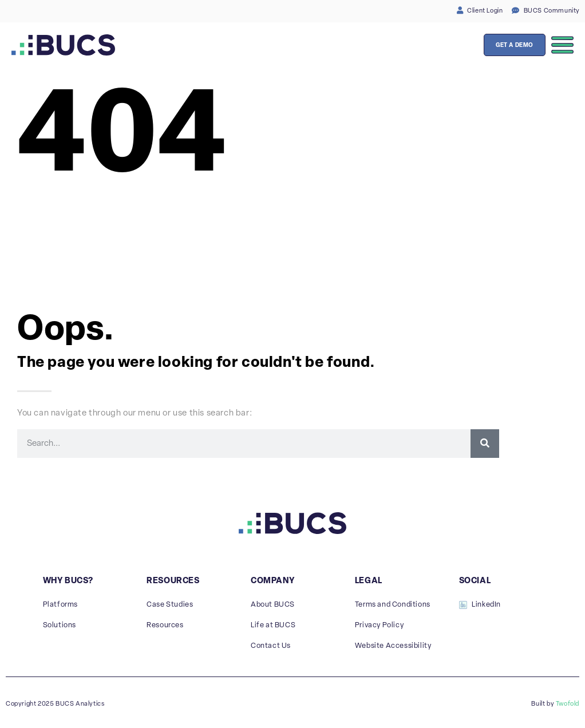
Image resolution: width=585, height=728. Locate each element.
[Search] (485, 444)
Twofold (568, 704)
